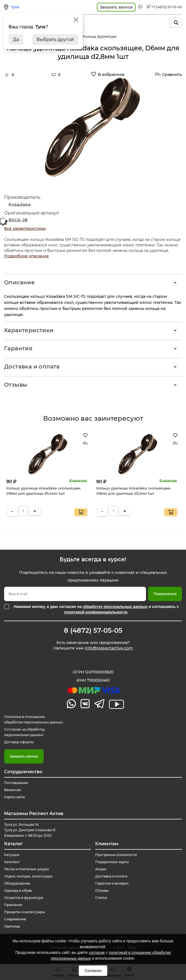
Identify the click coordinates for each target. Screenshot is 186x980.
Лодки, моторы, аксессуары (28, 876)
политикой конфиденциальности (96, 612)
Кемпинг (12, 862)
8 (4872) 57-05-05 (93, 631)
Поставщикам (16, 783)
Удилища (12, 926)
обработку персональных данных (115, 607)
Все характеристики (25, 229)
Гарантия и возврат (112, 883)
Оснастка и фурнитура (24, 898)
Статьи (101, 898)
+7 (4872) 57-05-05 (167, 7)
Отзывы (16, 385)
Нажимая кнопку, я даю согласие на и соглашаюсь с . (96, 609)
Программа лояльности (116, 855)
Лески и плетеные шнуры (27, 869)
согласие (97, 953)
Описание (19, 282)
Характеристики (29, 330)
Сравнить (172, 75)
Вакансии (12, 790)
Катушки (12, 855)
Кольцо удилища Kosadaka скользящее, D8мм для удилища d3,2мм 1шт (134, 491)
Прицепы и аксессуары (25, 912)
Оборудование (17, 883)
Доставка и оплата (32, 367)
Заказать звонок (24, 756)
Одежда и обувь (18, 890)
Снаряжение (15, 919)
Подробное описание (26, 256)
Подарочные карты (112, 862)
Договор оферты (19, 742)
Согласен (93, 971)
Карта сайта (14, 797)
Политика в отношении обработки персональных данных (33, 719)
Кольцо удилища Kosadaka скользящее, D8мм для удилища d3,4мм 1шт (44, 491)
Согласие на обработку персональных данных (25, 732)
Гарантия (18, 348)
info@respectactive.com (109, 648)
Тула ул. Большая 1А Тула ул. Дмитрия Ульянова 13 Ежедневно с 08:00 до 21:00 (30, 830)
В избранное (111, 75)
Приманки (13, 905)
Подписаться (165, 594)
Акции (101, 869)
